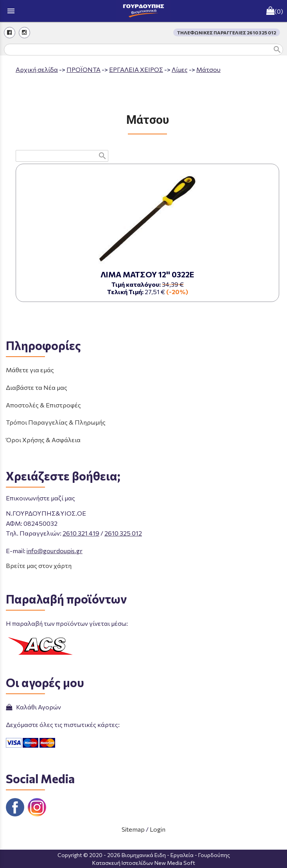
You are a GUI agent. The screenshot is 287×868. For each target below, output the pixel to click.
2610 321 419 (81, 533)
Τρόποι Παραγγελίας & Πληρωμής (56, 422)
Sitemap (133, 829)
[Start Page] (143, 11)
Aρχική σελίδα (37, 69)
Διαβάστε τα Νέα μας (37, 387)
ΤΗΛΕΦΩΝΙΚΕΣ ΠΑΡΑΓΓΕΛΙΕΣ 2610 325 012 (227, 32)
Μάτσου (208, 69)
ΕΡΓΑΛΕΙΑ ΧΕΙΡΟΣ (136, 69)
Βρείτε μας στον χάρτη (39, 565)
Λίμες (180, 69)
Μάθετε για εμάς (30, 370)
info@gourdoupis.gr (55, 551)
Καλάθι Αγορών (33, 707)
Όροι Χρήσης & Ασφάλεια (43, 440)
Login (158, 829)
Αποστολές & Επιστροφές (43, 405)
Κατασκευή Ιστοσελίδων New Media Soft (144, 863)
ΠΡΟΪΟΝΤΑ (83, 69)
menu (11, 11)
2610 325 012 (123, 533)
